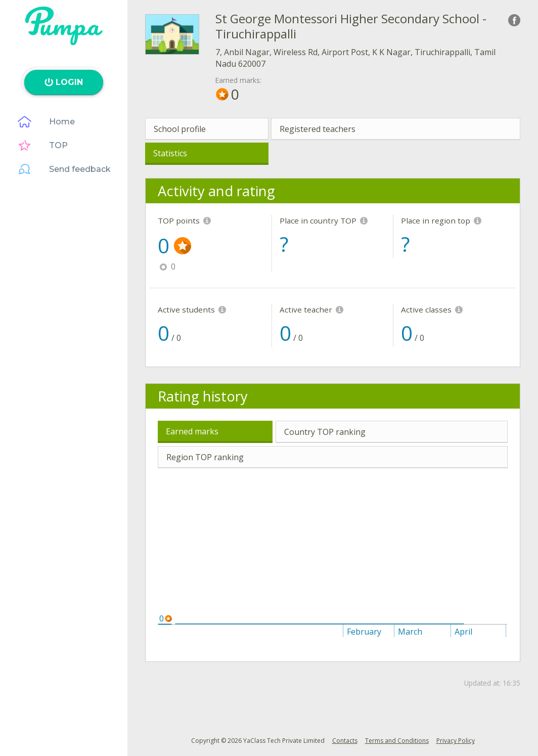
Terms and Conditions (397, 741)
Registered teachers (318, 129)
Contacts (345, 741)
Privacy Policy (456, 741)
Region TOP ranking (205, 457)
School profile (180, 129)
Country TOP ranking (325, 432)
